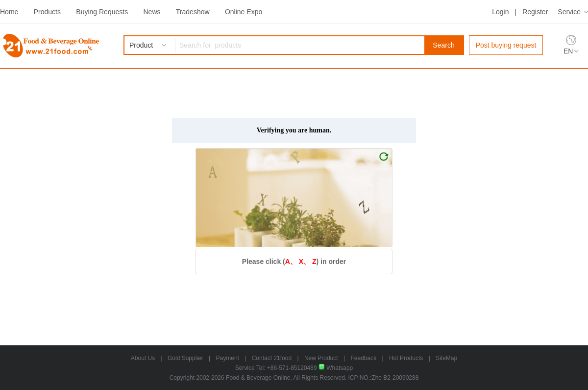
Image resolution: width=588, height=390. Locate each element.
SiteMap (446, 358)
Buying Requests (102, 12)
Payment (228, 358)
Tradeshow (193, 12)
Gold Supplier (185, 358)
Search (443, 45)
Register (535, 12)
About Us (143, 358)
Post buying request (506, 45)
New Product (321, 358)
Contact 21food (272, 358)
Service (569, 12)
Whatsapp (336, 368)
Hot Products (406, 358)
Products (47, 12)
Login (500, 12)
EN (568, 51)
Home (9, 12)
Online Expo (244, 12)
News (152, 12)
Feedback (363, 358)
